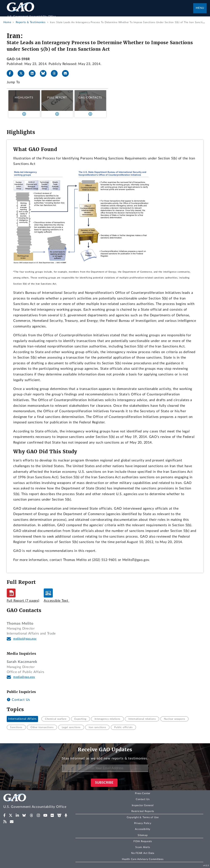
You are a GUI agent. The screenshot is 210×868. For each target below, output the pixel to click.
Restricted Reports (143, 811)
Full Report (57, 98)
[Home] (100, 14)
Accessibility (143, 829)
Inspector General (143, 805)
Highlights (24, 98)
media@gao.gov (24, 677)
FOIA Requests (143, 841)
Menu (200, 8)
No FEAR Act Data (143, 853)
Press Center (143, 793)
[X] (23, 73)
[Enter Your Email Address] (105, 768)
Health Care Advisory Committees (143, 859)
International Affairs (22, 719)
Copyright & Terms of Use (143, 817)
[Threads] (56, 73)
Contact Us (18, 700)
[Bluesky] (45, 73)
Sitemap (143, 835)
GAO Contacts (90, 98)
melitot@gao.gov (25, 639)
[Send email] (67, 73)
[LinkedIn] (34, 73)
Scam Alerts (143, 847)
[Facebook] (12, 73)
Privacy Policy (143, 823)
